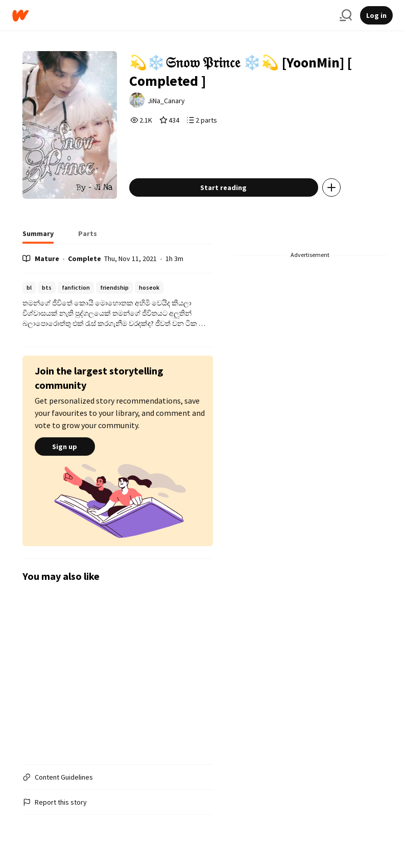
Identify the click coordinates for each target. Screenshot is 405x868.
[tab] (38, 237)
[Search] (346, 15)
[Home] (172, 16)
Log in (376, 15)
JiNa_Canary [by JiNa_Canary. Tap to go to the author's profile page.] (166, 101)
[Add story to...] (331, 187)
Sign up (65, 447)
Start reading (223, 187)
